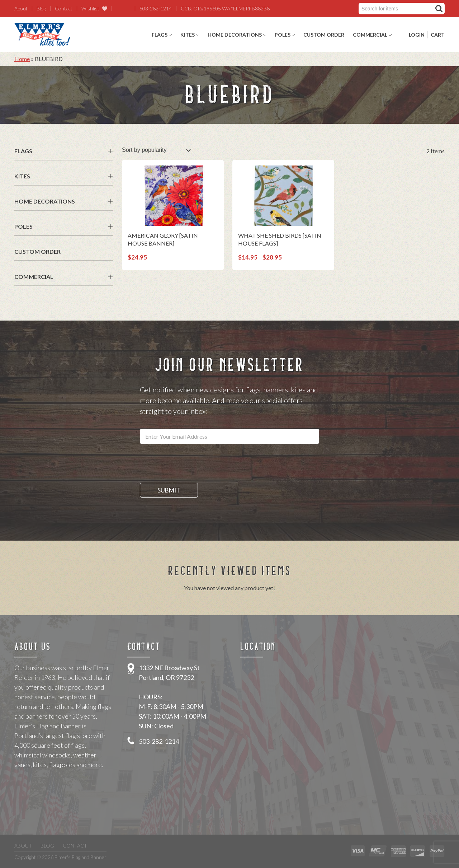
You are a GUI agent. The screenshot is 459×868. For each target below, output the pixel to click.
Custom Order (324, 35)
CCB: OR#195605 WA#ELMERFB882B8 (225, 9)
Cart (438, 35)
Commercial (370, 35)
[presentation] (194, 478)
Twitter (128, 9)
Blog (41, 9)
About (21, 9)
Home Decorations (235, 35)
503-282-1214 (156, 9)
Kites (188, 35)
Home (22, 59)
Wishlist (90, 9)
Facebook (119, 9)
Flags (160, 35)
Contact (64, 9)
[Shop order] (156, 150)
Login (417, 35)
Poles (283, 35)
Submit (169, 490)
